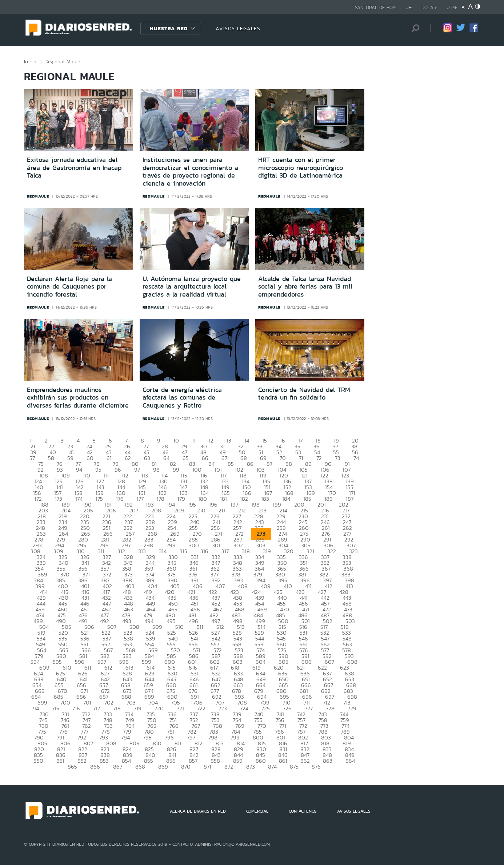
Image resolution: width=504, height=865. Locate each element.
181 (223, 499)
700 (65, 703)
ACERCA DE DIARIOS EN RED (198, 811)
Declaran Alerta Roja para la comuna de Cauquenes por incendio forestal (69, 287)
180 (203, 499)
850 (38, 761)
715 (56, 708)
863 (328, 761)
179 (181, 499)
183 (265, 499)
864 (350, 761)
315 (183, 551)
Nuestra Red (169, 28)
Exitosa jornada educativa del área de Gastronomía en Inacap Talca (74, 168)
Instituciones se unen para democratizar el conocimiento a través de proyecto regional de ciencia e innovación (190, 172)
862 (305, 761)
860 (261, 761)
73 (338, 458)
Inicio (30, 61)
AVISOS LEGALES (238, 28)
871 (207, 767)
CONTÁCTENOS (303, 811)
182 (244, 499)
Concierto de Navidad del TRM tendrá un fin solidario (304, 394)
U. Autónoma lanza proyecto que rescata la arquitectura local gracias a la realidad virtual (192, 287)
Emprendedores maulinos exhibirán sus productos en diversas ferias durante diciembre (78, 398)
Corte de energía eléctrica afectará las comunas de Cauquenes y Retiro (182, 398)
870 (186, 767)
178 (161, 499)
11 (194, 441)
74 (356, 458)
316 (204, 551)
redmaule (38, 196)
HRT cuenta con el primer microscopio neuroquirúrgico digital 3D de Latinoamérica (301, 168)
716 (76, 708)
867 (118, 767)
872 (229, 767)
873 (251, 767)
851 (60, 761)
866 (95, 767)
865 (72, 767)
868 (140, 767)
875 (294, 767)
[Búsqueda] (414, 28)
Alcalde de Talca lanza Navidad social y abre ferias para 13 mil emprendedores (305, 287)
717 (97, 708)
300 (194, 545)
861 (283, 761)
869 (163, 767)
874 (272, 767)
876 (316, 767)
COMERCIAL (257, 811)
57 (32, 458)
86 (250, 464)
